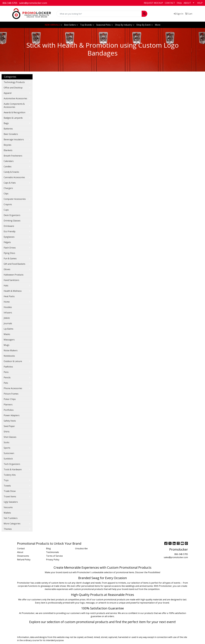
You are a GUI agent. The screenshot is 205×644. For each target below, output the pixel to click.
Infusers (8, 313)
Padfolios (8, 367)
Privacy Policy (53, 560)
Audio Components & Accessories (14, 105)
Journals (8, 323)
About (20, 552)
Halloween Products (14, 275)
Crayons (8, 204)
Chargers (8, 188)
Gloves (7, 269)
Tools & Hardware (13, 469)
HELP (200, 3)
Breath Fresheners (13, 156)
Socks (7, 442)
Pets (6, 383)
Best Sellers (70, 25)
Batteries (8, 129)
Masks (7, 334)
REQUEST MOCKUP (153, 3)
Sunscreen (9, 453)
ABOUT (187, 3)
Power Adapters (12, 415)
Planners (8, 405)
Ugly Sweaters (11, 502)
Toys (6, 480)
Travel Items (10, 496)
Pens (6, 372)
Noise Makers (11, 350)
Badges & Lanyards (13, 118)
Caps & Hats (10, 183)
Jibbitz (7, 318)
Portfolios (9, 410)
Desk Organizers (12, 215)
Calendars (9, 161)
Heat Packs (9, 296)
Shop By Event (143, 25)
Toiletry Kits (10, 475)
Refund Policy (24, 560)
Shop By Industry (124, 25)
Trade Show (10, 491)
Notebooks (9, 356)
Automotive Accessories (15, 98)
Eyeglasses (9, 237)
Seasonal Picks (103, 25)
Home (7, 302)
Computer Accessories (15, 199)
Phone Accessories (13, 388)
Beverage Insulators (14, 139)
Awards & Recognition (14, 112)
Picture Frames (11, 394)
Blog (48, 548)
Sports (7, 448)
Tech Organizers (12, 464)
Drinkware (9, 226)
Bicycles (8, 145)
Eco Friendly (10, 231)
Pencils (7, 377)
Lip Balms (8, 329)
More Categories (12, 524)
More (158, 25)
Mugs (7, 345)
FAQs (179, 3)
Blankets (8, 150)
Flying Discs (9, 253)
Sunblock (8, 459)
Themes (8, 529)
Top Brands (86, 25)
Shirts (7, 432)
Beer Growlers (11, 134)
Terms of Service (54, 556)
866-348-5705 (10, 3)
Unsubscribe (81, 548)
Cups (6, 210)
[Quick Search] (99, 14)
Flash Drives (10, 248)
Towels (7, 486)
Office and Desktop (13, 88)
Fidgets (7, 242)
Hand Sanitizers (11, 280)
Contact (21, 548)
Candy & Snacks (11, 172)
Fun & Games (10, 258)
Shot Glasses (10, 437)
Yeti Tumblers (11, 518)
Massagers (9, 340)
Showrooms (23, 556)
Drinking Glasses (12, 221)
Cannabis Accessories (14, 177)
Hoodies (8, 307)
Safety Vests (10, 421)
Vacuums (8, 507)
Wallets (7, 513)
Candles (8, 167)
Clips (6, 194)
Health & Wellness (13, 291)
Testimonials (53, 552)
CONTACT (170, 3)
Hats (6, 286)
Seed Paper (9, 426)
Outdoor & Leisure (13, 361)
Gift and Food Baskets (14, 264)
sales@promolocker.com (33, 3)
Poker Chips (10, 399)
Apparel (8, 93)
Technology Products (14, 82)
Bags (6, 123)
